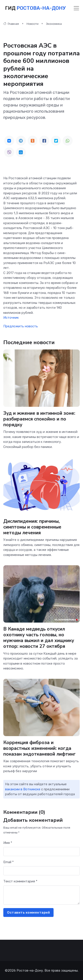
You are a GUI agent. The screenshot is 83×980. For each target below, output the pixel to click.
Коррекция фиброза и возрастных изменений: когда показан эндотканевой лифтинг (40, 748)
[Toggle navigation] (76, 8)
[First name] (41, 852)
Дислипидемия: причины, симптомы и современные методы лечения (32, 527)
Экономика (54, 24)
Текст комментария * (20, 881)
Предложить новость (21, 326)
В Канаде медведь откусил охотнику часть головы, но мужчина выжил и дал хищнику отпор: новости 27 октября (39, 638)
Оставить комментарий (28, 912)
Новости (33, 24)
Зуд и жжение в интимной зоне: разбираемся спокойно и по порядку (39, 419)
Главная (11, 24)
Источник (11, 318)
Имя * (8, 843)
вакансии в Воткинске (23, 789)
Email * (9, 862)
